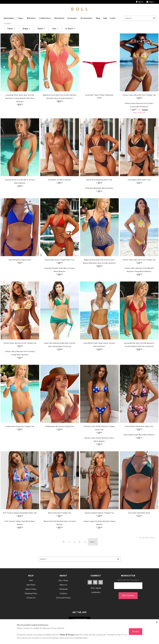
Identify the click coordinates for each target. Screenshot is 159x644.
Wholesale (63, 589)
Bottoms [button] (32, 18)
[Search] (140, 18)
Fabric (12, 29)
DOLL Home (63, 581)
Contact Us (31, 598)
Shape (27, 29)
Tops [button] (21, 18)
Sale (108, 18)
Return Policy (31, 589)
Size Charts (31, 585)
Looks (116, 18)
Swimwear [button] (9, 18)
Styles (42, 29)
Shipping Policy (31, 594)
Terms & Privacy (67, 635)
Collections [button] (46, 18)
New (101, 18)
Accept (136, 632)
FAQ (31, 581)
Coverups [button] (73, 18)
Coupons (63, 594)
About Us (63, 585)
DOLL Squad (96, 588)
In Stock (71, 29)
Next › (93, 542)
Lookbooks (96, 592)
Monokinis (61, 18)
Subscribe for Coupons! (128, 580)
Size (56, 29)
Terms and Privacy (63, 598)
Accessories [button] (88, 18)
